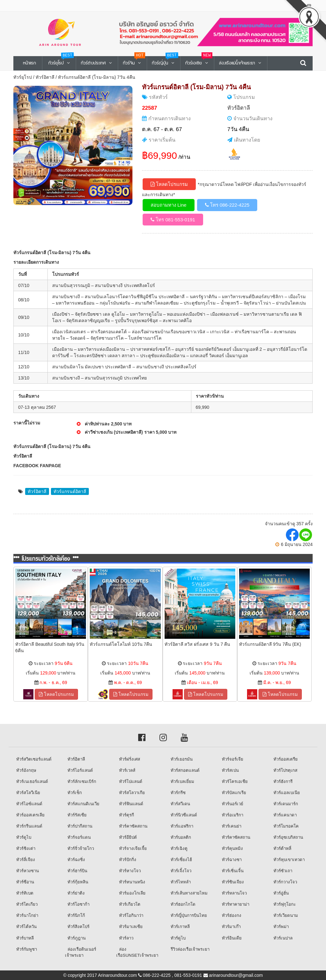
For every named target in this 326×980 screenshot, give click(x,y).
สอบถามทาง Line (169, 205)
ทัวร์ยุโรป (23, 77)
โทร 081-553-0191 (173, 220)
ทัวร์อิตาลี (45, 77)
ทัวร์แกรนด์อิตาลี (70, 491)
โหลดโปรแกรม (169, 184)
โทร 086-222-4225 (227, 205)
